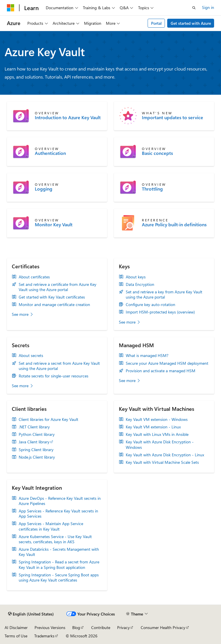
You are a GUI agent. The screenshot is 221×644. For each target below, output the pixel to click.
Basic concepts (157, 153)
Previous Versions (50, 627)
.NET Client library (34, 427)
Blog (76, 627)
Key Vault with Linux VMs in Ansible (157, 434)
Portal (156, 23)
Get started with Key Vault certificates (52, 297)
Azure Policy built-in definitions (174, 225)
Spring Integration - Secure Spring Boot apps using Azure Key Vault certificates (59, 577)
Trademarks (44, 636)
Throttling (152, 189)
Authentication (50, 153)
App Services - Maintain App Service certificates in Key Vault (51, 526)
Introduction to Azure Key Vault (68, 117)
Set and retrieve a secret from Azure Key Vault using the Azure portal (59, 366)
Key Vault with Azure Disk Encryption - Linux (165, 455)
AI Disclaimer (16, 627)
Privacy (123, 627)
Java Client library (34, 442)
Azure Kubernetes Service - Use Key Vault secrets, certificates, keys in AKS (55, 539)
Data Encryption (140, 284)
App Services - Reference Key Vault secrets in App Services (58, 514)
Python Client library (37, 434)
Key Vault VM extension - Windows (157, 419)
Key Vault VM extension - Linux (153, 427)
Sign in (208, 7)
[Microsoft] (11, 8)
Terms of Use (16, 636)
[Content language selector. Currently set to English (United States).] (31, 614)
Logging (44, 189)
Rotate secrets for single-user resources (54, 376)
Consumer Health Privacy (163, 627)
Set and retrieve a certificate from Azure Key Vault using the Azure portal (58, 287)
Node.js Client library (37, 457)
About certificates (34, 277)
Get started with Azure (191, 23)
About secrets (31, 356)
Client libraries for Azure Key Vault (48, 419)
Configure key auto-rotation (150, 305)
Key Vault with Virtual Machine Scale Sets (162, 462)
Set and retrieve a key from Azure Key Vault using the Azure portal (164, 295)
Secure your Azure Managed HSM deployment (167, 363)
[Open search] (194, 8)
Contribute (101, 627)
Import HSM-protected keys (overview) (160, 312)
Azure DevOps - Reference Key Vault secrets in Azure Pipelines (60, 501)
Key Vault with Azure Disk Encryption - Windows (160, 444)
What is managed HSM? (147, 356)
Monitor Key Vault (54, 225)
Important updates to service (173, 117)
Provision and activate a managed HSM (161, 371)
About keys (136, 277)
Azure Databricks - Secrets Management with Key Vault (59, 552)
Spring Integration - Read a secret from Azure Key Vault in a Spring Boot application (59, 565)
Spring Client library (36, 450)
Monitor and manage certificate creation (54, 305)
